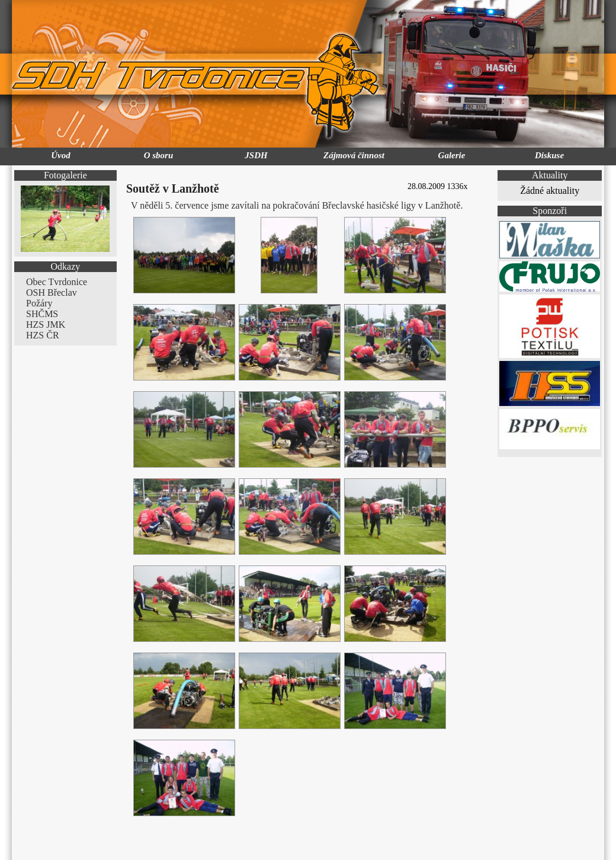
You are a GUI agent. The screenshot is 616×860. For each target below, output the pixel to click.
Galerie (452, 155)
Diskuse (549, 155)
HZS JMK (46, 325)
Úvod (61, 155)
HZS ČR (43, 335)
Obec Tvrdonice (57, 282)
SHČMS (42, 314)
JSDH (256, 155)
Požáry (39, 303)
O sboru (159, 155)
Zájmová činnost (354, 155)
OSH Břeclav (52, 292)
